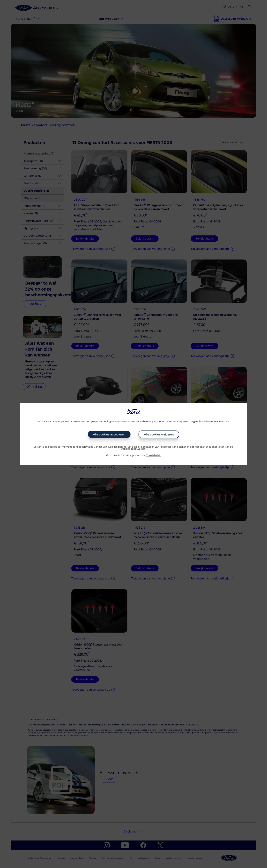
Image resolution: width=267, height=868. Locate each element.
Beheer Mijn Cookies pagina (110, 447)
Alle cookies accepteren (109, 434)
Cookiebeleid (154, 455)
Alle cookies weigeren (159, 434)
